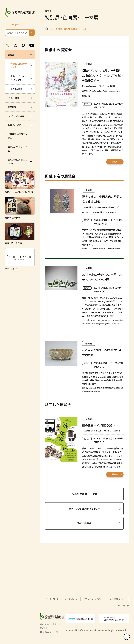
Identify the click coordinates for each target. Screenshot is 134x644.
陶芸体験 (12, 107)
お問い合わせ (71, 599)
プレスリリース (52, 599)
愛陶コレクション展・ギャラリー (18, 78)
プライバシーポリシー (93, 599)
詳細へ (115, 162)
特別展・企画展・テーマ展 (19, 65)
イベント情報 (14, 98)
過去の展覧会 (17, 89)
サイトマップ (123, 606)
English (16, 25)
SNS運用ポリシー (117, 599)
